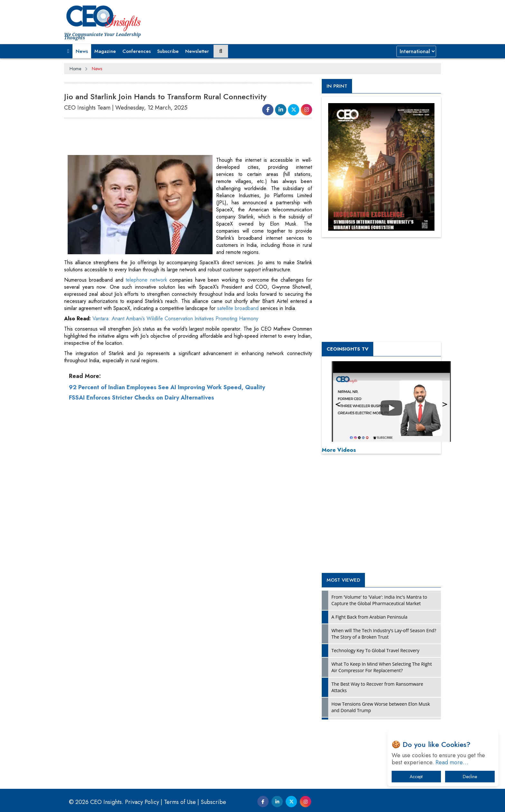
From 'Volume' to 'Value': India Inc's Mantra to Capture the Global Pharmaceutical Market (379, 600)
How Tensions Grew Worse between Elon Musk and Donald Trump (381, 707)
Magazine (105, 51)
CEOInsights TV (348, 349)
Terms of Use (180, 802)
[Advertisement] (181, 137)
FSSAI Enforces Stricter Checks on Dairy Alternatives (142, 508)
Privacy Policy (142, 802)
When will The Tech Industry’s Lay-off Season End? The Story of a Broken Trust (384, 634)
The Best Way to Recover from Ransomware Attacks (377, 687)
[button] (68, 51)
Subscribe (168, 51)
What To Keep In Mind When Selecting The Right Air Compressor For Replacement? (382, 667)
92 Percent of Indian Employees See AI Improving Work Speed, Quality (167, 498)
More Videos (339, 450)
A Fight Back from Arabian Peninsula (369, 617)
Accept (416, 777)
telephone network (146, 280)
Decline (470, 777)
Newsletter (197, 51)
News (82, 51)
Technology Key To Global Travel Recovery (375, 650)
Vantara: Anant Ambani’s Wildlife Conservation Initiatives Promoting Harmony (175, 429)
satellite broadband (238, 308)
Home (75, 69)
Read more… (452, 762)
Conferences (137, 51)
